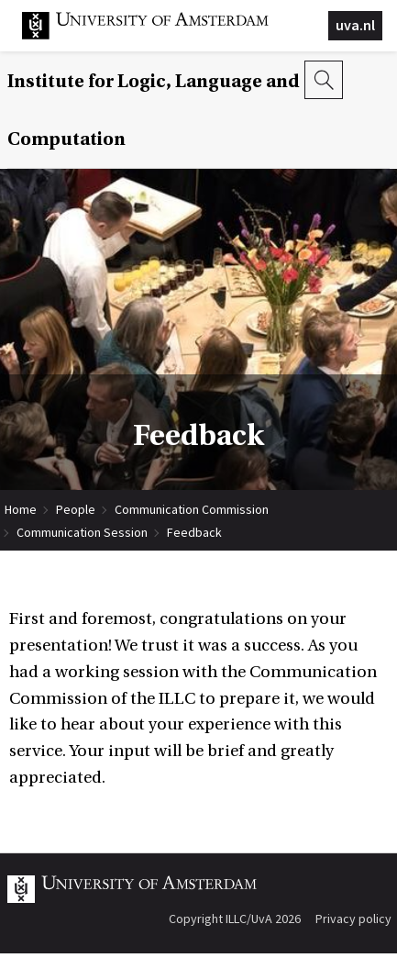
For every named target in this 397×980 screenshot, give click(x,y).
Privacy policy (353, 919)
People (76, 509)
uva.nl (355, 25)
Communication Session (82, 532)
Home (21, 509)
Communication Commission (192, 509)
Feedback (194, 532)
